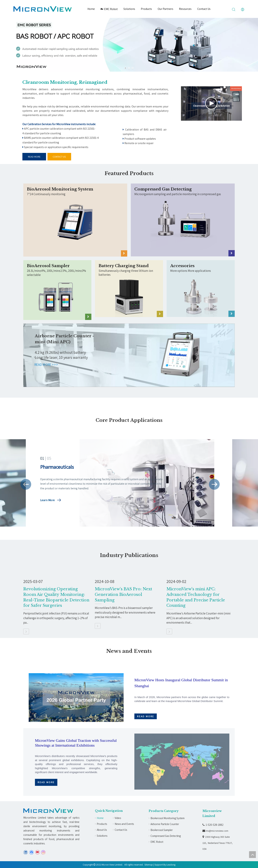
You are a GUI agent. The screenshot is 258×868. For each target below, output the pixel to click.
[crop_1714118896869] (57, 301)
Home (91, 9)
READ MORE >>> (46, 365)
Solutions (129, 9)
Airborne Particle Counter (165, 824)
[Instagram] (43, 852)
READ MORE (34, 157)
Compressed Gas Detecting (166, 836)
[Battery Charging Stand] (129, 297)
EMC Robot (109, 9)
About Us (102, 830)
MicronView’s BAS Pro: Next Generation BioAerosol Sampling (123, 595)
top (252, 855)
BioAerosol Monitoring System (168, 818)
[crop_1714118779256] (75, 227)
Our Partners (165, 9)
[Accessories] (201, 297)
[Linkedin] (26, 852)
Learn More (47, 500)
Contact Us (204, 9)
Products (146, 9)
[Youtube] (37, 852)
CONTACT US (59, 157)
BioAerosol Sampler (162, 830)
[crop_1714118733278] (183, 227)
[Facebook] (31, 852)
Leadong (171, 865)
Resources (185, 9)
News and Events (124, 824)
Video (118, 818)
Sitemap (149, 865)
